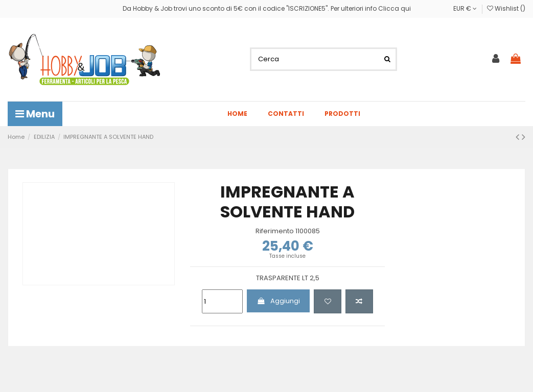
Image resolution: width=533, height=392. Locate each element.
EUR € (465, 8)
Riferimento (275, 231)
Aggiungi (279, 301)
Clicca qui (395, 8)
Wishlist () (506, 8)
